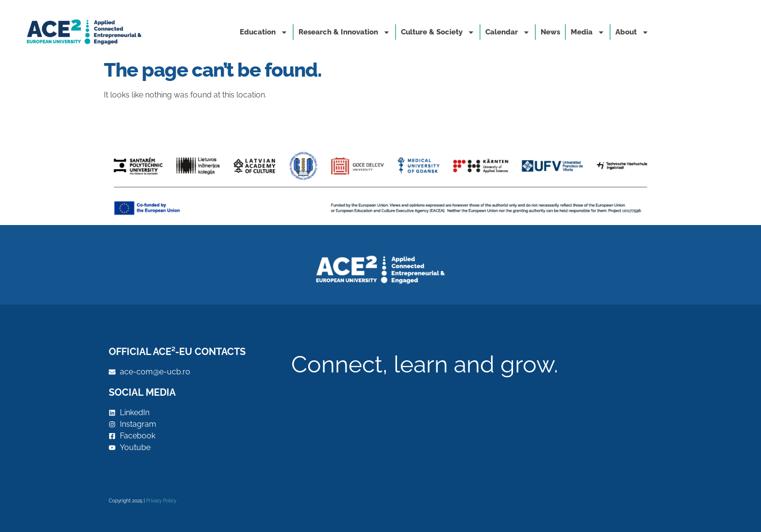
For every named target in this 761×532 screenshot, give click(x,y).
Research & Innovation (344, 32)
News (550, 32)
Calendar (508, 32)
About (632, 32)
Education (264, 32)
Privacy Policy (161, 501)
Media (588, 32)
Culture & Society (438, 32)
